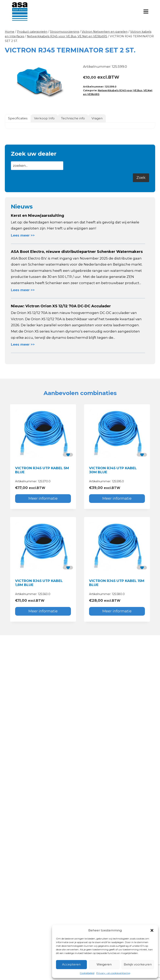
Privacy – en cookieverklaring (113, 973)
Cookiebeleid (87, 973)
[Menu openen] (146, 11)
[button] (152, 930)
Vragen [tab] (97, 118)
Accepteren (71, 964)
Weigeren (104, 964)
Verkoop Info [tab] (44, 118)
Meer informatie (43, 498)
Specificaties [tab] (18, 118)
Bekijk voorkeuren (138, 964)
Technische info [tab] (73, 118)
